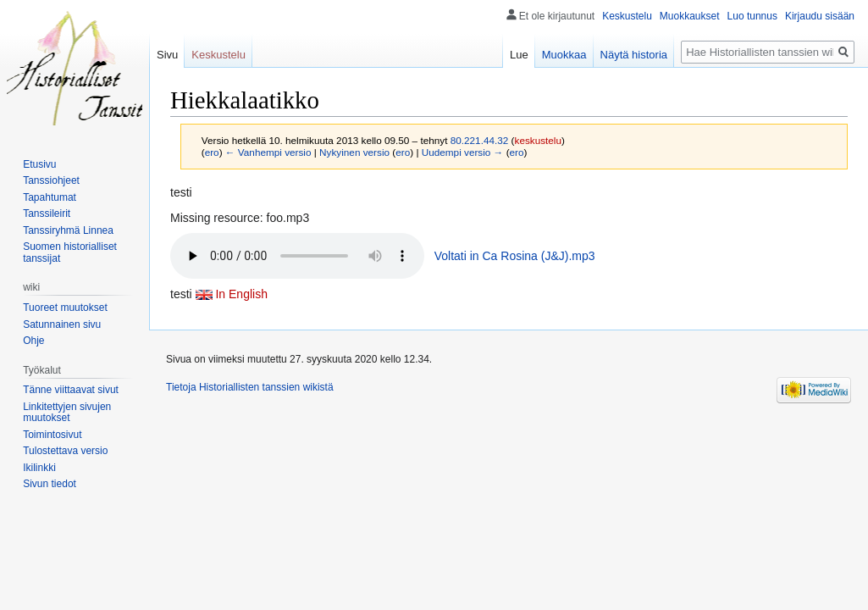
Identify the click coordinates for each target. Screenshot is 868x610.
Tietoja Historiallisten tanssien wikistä (250, 387)
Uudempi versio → (463, 152)
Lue (519, 55)
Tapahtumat (50, 197)
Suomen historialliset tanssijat (70, 252)
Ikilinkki (39, 468)
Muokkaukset (690, 16)
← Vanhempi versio (268, 152)
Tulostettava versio (65, 451)
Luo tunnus (752, 16)
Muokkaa (564, 55)
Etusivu (39, 164)
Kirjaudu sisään (820, 16)
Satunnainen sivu (62, 324)
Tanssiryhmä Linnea (68, 230)
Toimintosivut (52, 435)
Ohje (33, 341)
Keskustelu (627, 16)
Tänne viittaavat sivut (71, 390)
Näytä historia (634, 55)
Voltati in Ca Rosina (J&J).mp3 (515, 256)
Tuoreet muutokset (65, 308)
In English (241, 294)
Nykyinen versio (354, 152)
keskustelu (539, 140)
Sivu (167, 55)
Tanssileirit (47, 213)
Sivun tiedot (50, 484)
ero (212, 152)
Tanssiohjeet (51, 180)
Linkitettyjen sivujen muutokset (67, 413)
